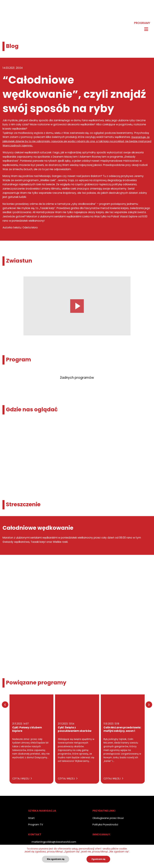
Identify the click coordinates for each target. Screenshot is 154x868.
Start (31, 818)
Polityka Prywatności (105, 824)
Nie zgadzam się (56, 859)
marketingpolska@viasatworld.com (54, 842)
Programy (142, 23)
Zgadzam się (98, 859)
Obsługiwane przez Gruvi (108, 818)
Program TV (36, 824)
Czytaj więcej (22, 778)
